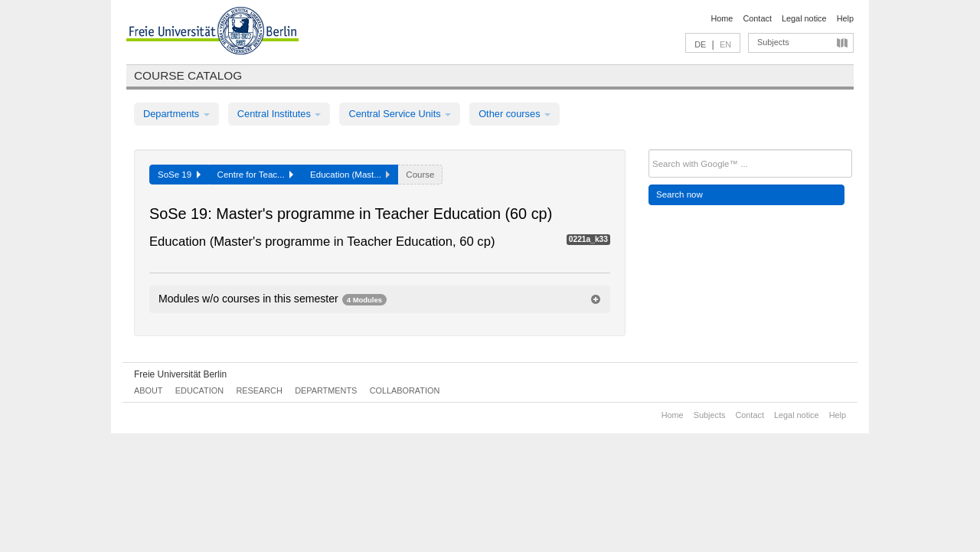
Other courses (514, 114)
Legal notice (804, 18)
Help (845, 18)
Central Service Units (400, 114)
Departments (176, 114)
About (148, 390)
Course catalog (188, 75)
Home (722, 18)
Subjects (773, 42)
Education (199, 390)
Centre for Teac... (256, 175)
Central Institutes (279, 114)
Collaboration (405, 390)
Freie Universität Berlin (180, 374)
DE (700, 44)
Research (259, 390)
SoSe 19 (179, 175)
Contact (757, 18)
